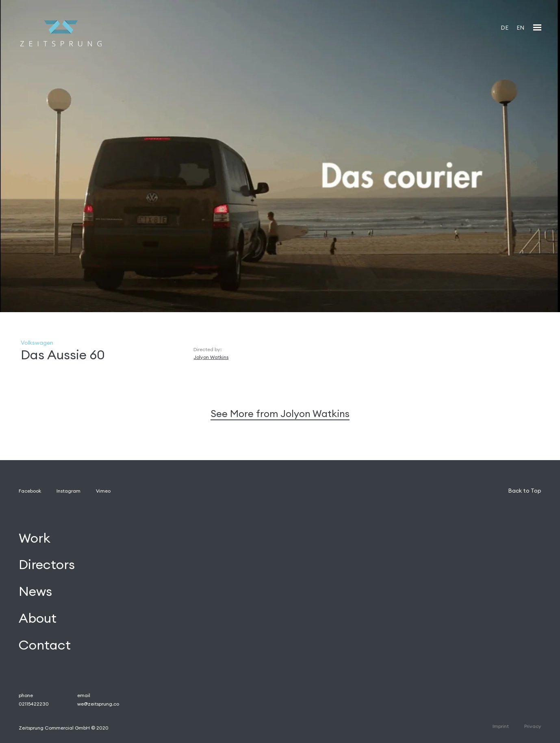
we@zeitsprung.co (98, 704)
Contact (45, 645)
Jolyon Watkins (211, 357)
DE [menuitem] (505, 28)
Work (35, 538)
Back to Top (525, 491)
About (38, 618)
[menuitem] (505, 27)
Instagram (68, 491)
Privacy (533, 726)
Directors (47, 565)
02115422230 (34, 704)
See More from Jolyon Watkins (280, 414)
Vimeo (103, 491)
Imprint (501, 726)
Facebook (30, 491)
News (35, 592)
